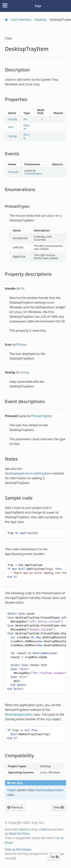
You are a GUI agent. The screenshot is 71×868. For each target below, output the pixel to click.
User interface (21, 20)
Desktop (41, 20)
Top (54, 857)
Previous (15, 807)
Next (59, 807)
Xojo (38, 6)
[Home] (6, 20)
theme (45, 829)
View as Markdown (18, 849)
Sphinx (24, 829)
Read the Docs (19, 834)
